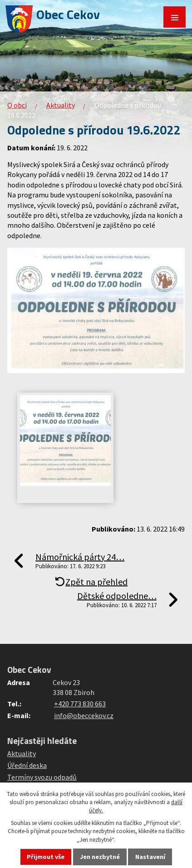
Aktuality (61, 105)
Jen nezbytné (100, 857)
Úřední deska (27, 765)
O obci (17, 105)
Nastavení (150, 857)
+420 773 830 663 (80, 704)
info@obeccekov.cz (84, 715)
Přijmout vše (46, 857)
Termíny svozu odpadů (42, 777)
